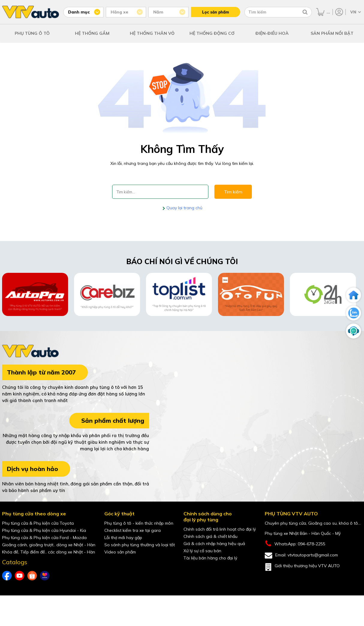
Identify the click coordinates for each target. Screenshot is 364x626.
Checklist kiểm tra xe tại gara (133, 530)
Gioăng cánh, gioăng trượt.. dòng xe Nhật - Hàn (49, 545)
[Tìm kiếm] (305, 12)
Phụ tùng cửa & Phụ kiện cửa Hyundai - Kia (44, 530)
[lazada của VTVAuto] (45, 576)
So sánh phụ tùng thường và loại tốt (140, 545)
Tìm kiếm (233, 192)
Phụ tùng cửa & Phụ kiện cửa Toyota (38, 523)
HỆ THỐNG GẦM (92, 33)
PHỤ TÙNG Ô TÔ (32, 33)
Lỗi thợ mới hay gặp (123, 538)
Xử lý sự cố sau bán (202, 551)
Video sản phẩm (120, 552)
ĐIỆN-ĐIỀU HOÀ (272, 33)
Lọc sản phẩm (216, 12)
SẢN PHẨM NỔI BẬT (332, 33)
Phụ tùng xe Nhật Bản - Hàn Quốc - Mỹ (303, 533)
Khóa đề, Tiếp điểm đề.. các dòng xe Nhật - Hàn (49, 552)
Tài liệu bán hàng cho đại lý (210, 558)
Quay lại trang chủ (184, 208)
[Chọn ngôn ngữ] (355, 12)
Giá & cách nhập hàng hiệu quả (214, 544)
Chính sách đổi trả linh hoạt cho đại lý (220, 529)
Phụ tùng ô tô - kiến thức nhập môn (139, 523)
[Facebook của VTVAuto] (7, 576)
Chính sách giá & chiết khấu (210, 536)
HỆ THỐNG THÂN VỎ (152, 33)
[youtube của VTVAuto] (19, 576)
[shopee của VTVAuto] (32, 576)
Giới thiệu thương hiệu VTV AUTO (302, 567)
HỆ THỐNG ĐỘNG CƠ (212, 33)
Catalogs (15, 562)
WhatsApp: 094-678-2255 (295, 544)
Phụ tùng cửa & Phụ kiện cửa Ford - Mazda (44, 538)
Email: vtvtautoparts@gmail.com (301, 555)
